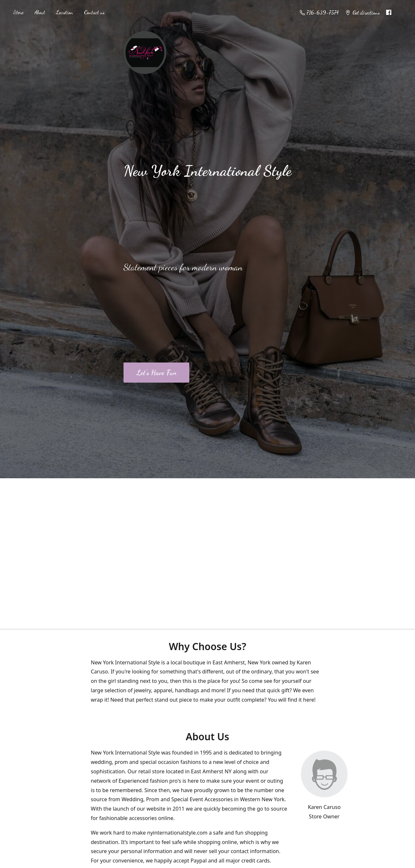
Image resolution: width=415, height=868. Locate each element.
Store (18, 12)
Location (65, 12)
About (40, 12)
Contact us (94, 12)
